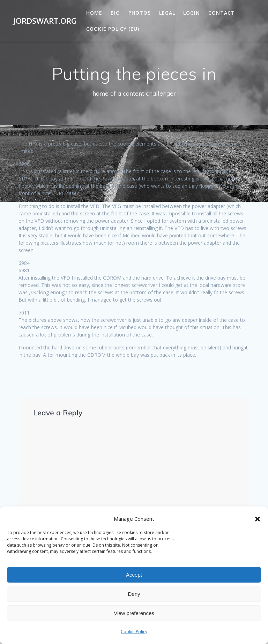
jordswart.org (45, 21)
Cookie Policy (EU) (113, 29)
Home (94, 13)
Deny (134, 594)
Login (192, 13)
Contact (222, 13)
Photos (140, 13)
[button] (258, 519)
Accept (134, 575)
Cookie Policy (134, 632)
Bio (115, 13)
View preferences (134, 613)
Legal (167, 13)
